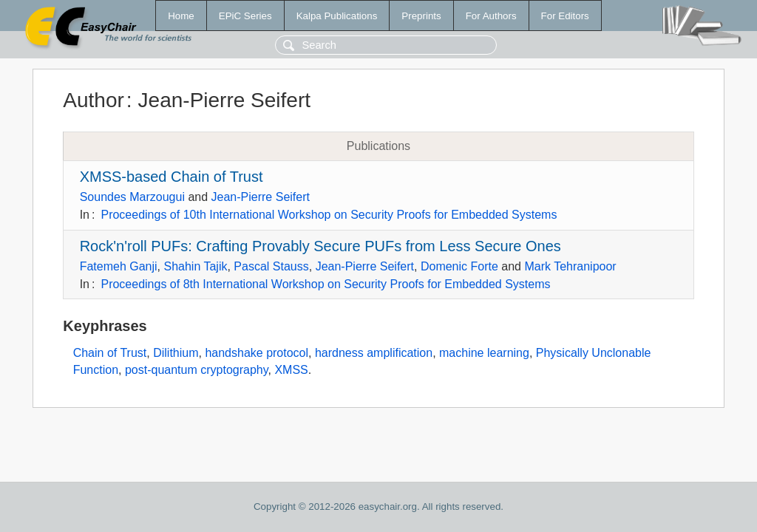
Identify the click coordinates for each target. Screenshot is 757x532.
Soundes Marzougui (132, 197)
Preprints (421, 16)
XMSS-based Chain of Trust (172, 177)
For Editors (565, 16)
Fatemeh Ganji (119, 266)
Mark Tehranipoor (570, 266)
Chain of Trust (110, 353)
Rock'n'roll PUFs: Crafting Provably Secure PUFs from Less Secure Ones (320, 246)
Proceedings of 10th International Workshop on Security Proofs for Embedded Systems (329, 215)
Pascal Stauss (271, 266)
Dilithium (176, 353)
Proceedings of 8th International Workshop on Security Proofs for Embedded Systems (325, 284)
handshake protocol (257, 353)
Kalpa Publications (337, 16)
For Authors (491, 16)
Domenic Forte (459, 266)
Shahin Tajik (195, 266)
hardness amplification (374, 353)
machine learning (484, 353)
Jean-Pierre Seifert (261, 197)
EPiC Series (245, 16)
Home (181, 16)
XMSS (291, 370)
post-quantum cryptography (197, 370)
